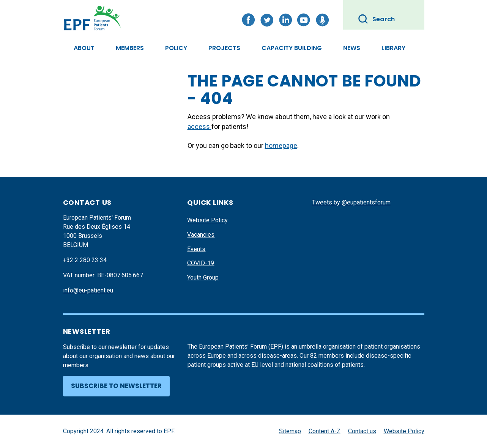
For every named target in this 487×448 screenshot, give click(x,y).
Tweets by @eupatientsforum (351, 202)
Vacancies (201, 235)
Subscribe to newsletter (116, 386)
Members (130, 48)
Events (196, 249)
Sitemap (290, 431)
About (84, 48)
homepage (281, 145)
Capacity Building (292, 48)
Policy (176, 48)
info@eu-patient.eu (88, 290)
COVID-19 (201, 263)
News (352, 48)
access (199, 127)
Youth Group (203, 277)
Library (393, 48)
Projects (224, 48)
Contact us (362, 431)
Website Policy (207, 220)
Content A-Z (325, 431)
